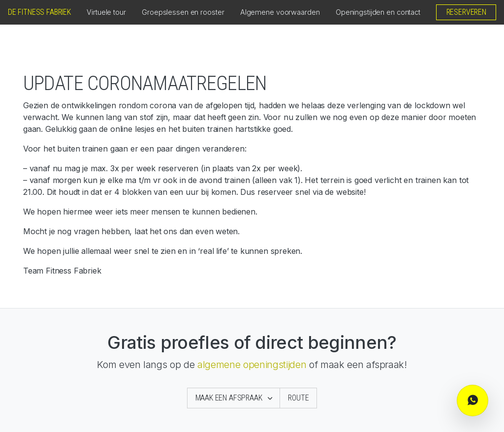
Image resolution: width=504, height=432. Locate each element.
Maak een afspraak (230, 398)
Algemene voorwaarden (280, 12)
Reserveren (466, 12)
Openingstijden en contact (378, 12)
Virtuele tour (106, 12)
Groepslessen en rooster (183, 12)
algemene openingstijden (252, 365)
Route (298, 398)
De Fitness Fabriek (39, 12)
